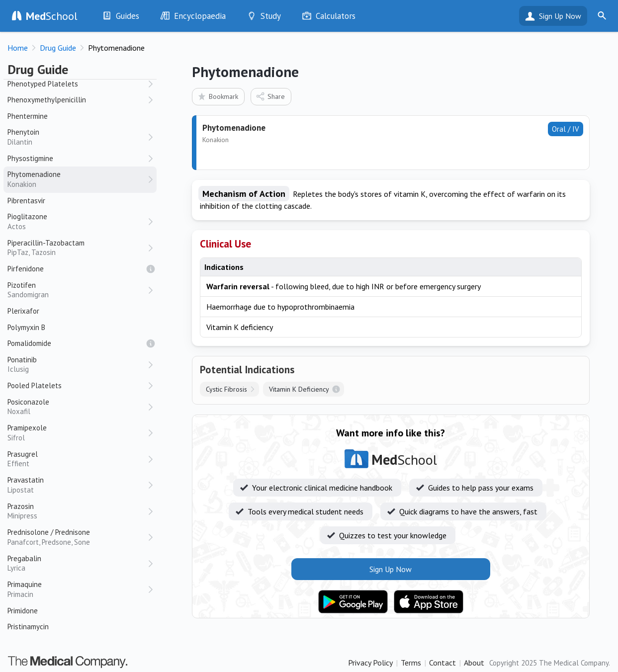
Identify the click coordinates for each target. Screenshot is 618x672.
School (52, 16)
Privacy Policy (370, 663)
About (474, 663)
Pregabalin (77, 563)
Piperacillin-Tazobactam (77, 248)
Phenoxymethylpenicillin (47, 100)
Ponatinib (77, 365)
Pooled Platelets (35, 385)
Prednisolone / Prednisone (77, 537)
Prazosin (77, 511)
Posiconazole (77, 407)
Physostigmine (30, 158)
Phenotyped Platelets (43, 84)
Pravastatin (77, 485)
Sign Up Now (560, 16)
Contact (442, 663)
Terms (411, 663)
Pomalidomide (29, 343)
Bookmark (218, 96)
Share (270, 96)
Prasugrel (77, 459)
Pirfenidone (26, 269)
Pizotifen (77, 290)
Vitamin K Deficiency (299, 389)
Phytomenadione (77, 179)
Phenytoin (77, 137)
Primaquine (77, 589)
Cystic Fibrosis (226, 389)
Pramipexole (77, 433)
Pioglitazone (77, 221)
